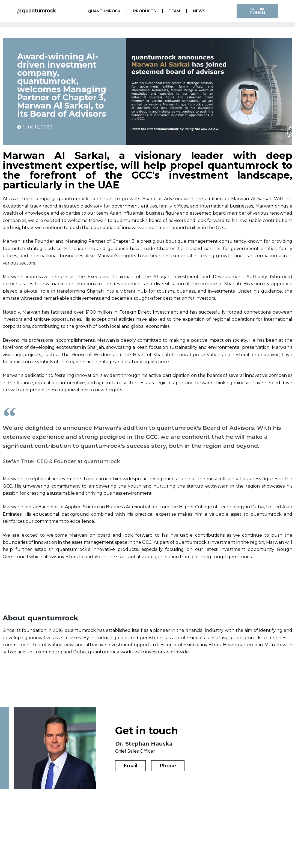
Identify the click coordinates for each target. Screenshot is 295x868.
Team (174, 11)
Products (144, 11)
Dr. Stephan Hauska (144, 743)
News (199, 11)
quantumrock (104, 11)
